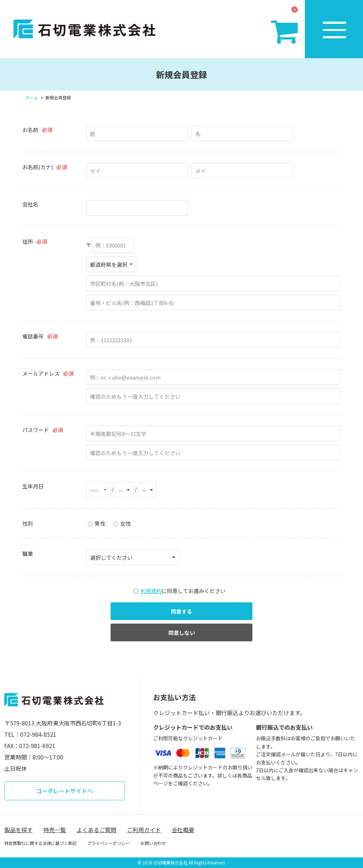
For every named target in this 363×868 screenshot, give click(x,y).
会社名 (30, 204)
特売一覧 (55, 830)
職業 (28, 554)
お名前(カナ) (38, 167)
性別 (28, 523)
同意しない (182, 633)
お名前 (30, 130)
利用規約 (151, 591)
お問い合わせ (153, 843)
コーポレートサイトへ (65, 791)
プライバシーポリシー (108, 843)
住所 (28, 241)
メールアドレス (41, 373)
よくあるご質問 (96, 830)
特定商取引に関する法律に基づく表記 (40, 843)
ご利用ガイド (144, 830)
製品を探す (18, 830)
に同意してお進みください (180, 591)
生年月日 (33, 486)
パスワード (36, 430)
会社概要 (183, 830)
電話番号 (33, 336)
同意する (181, 611)
